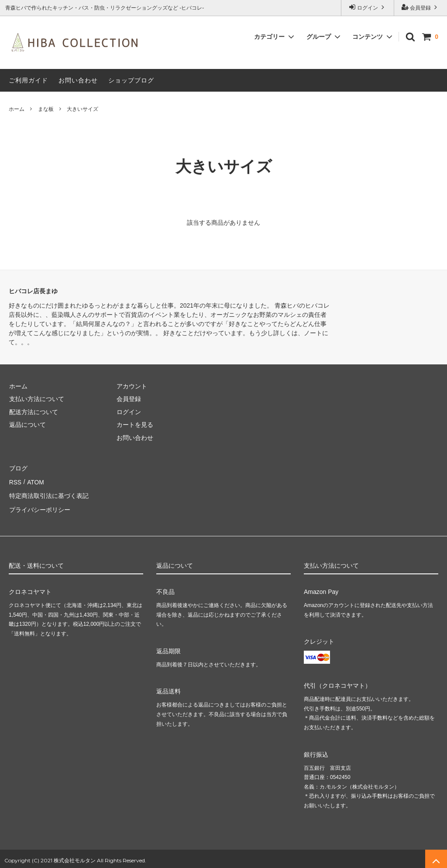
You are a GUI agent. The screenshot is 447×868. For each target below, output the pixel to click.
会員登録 (421, 7)
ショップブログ (131, 80)
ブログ (18, 468)
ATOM (35, 480)
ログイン (368, 7)
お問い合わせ (78, 80)
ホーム (17, 109)
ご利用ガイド (28, 80)
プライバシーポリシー (39, 506)
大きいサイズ (83, 109)
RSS (15, 480)
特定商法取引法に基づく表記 (48, 493)
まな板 (46, 109)
